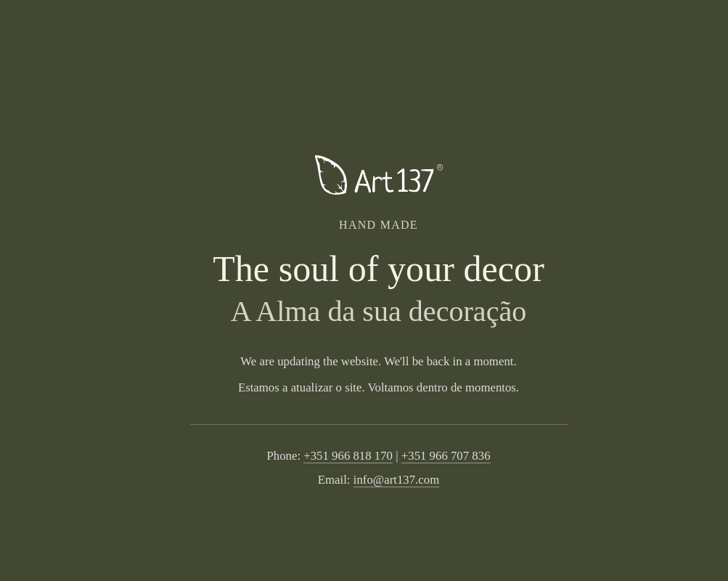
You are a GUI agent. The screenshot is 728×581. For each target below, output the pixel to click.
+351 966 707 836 (446, 456)
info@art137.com (396, 480)
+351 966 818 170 (348, 456)
